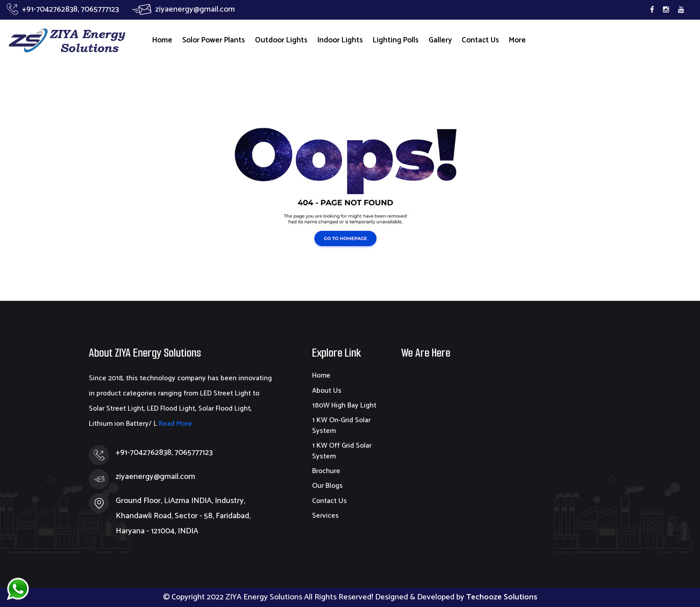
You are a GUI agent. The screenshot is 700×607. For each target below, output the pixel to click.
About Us (327, 391)
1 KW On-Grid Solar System (341, 425)
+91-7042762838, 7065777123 (63, 9)
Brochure (326, 471)
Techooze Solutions (502, 597)
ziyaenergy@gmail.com (183, 9)
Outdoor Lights (281, 40)
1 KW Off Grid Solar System (342, 451)
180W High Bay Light (344, 405)
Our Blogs (327, 486)
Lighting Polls (396, 40)
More (517, 40)
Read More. (175, 424)
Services (325, 516)
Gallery (440, 40)
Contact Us (480, 40)
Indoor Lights (340, 40)
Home (162, 40)
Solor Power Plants (214, 40)
